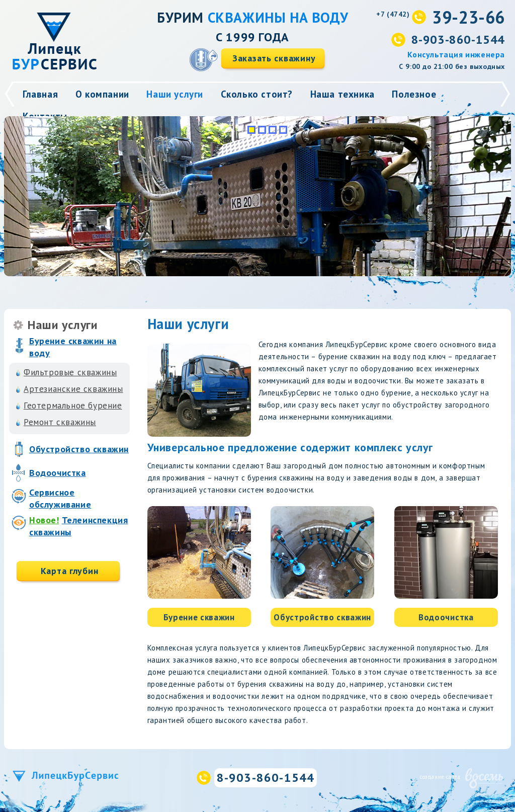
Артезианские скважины (73, 389)
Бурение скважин (199, 617)
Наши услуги (175, 94)
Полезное (414, 94)
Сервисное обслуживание (60, 498)
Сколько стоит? (257, 94)
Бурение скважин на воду (73, 347)
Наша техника (342, 94)
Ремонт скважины (60, 422)
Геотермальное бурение (73, 405)
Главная (40, 94)
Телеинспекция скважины (78, 526)
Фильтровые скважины (70, 372)
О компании (102, 94)
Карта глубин (70, 571)
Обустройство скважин (79, 449)
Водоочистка (58, 473)
